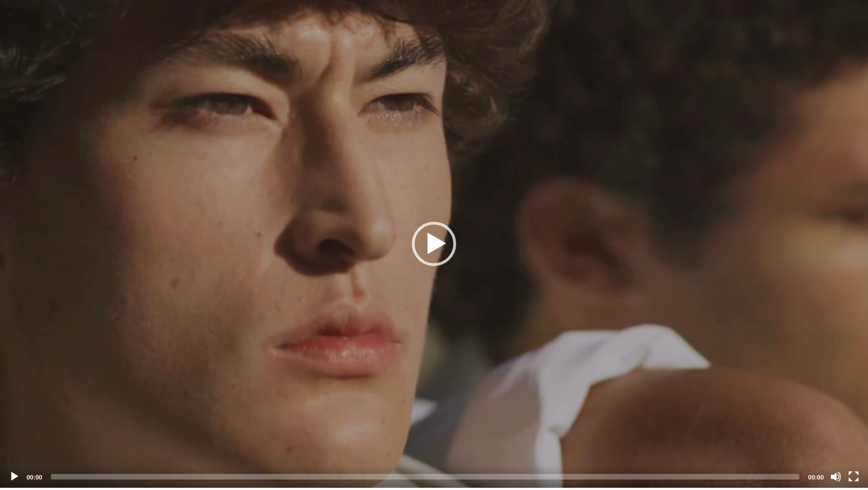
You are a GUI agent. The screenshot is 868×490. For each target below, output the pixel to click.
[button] (434, 244)
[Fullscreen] (854, 477)
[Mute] (836, 477)
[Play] (14, 477)
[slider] (425, 477)
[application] (434, 244)
